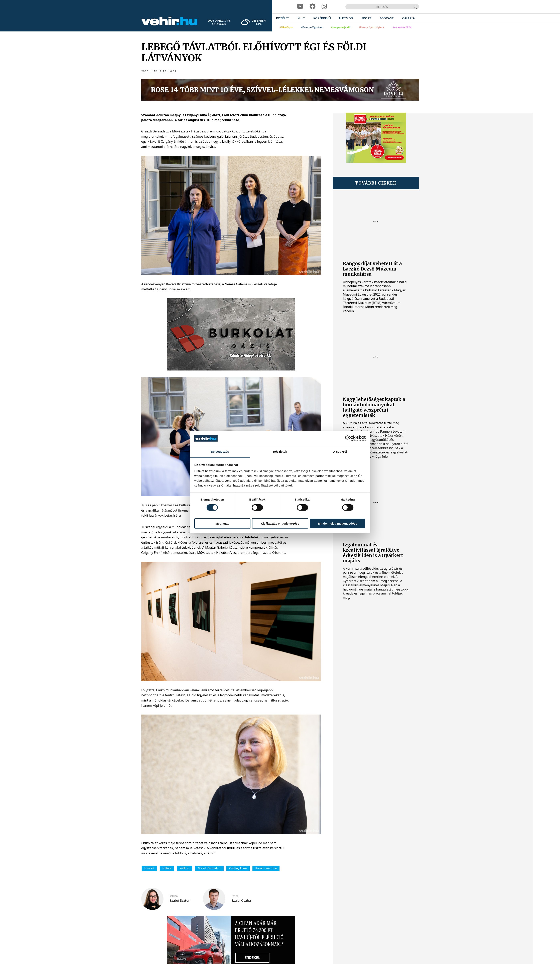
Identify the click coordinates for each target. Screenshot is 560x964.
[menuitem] (283, 18)
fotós (235, 896)
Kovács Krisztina (266, 868)
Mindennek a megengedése (338, 523)
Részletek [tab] (280, 452)
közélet (149, 868)
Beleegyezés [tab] (220, 452)
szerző (174, 896)
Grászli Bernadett (209, 868)
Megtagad (222, 523)
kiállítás (185, 868)
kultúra (167, 868)
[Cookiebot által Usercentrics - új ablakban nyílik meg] (348, 438)
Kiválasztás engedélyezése (280, 523)
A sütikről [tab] (340, 452)
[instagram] (324, 7)
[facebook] (313, 7)
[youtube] (300, 7)
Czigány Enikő (238, 868)
